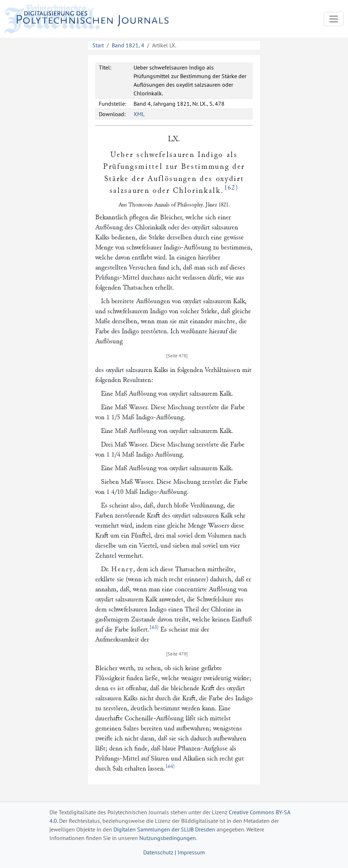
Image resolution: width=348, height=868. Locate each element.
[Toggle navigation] (334, 19)
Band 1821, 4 (128, 45)
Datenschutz (158, 852)
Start (98, 45)
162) (231, 188)
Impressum (191, 852)
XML (139, 114)
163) (154, 627)
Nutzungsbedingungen (168, 838)
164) (170, 766)
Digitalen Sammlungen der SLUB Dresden (164, 829)
